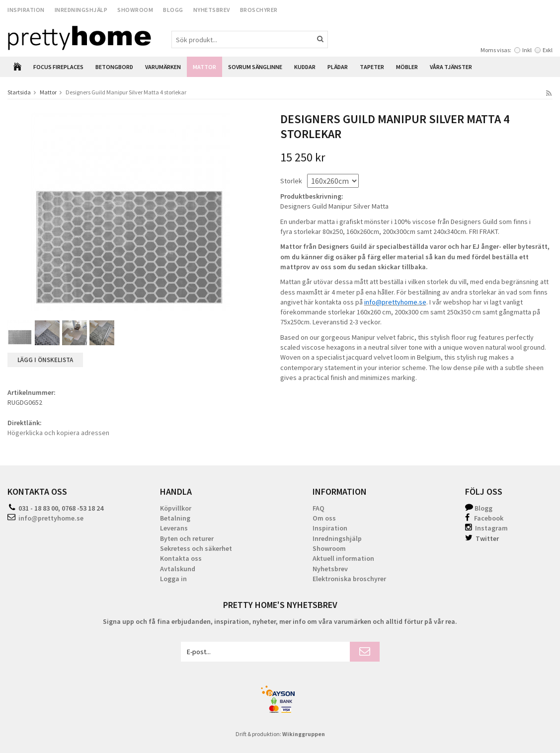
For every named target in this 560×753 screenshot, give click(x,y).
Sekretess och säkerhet (196, 548)
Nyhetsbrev (212, 10)
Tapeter (372, 67)
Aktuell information (343, 558)
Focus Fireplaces (58, 67)
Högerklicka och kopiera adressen (58, 433)
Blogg (173, 10)
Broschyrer (259, 10)
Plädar (338, 67)
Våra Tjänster (451, 67)
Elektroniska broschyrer (349, 579)
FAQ (319, 508)
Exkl (548, 50)
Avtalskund (178, 569)
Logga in (173, 579)
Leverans (174, 528)
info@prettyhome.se (51, 518)
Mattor (204, 67)
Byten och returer (187, 538)
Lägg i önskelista (45, 360)
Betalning (175, 518)
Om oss (324, 518)
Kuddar (305, 67)
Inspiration (26, 10)
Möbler (407, 67)
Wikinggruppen (304, 734)
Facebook (489, 518)
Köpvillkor (176, 508)
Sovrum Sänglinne (255, 67)
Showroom (135, 10)
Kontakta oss (181, 558)
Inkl (527, 50)
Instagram (486, 528)
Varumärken (163, 67)
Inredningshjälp (81, 10)
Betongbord (114, 67)
